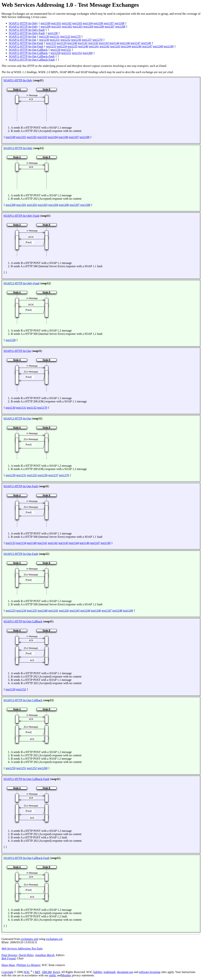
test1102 (67, 23)
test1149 (146, 43)
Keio (56, 972)
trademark (110, 972)
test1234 (62, 46)
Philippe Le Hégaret (28, 965)
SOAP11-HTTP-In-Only (23, 23)
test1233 (51, 46)
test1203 (78, 27)
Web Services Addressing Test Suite (22, 949)
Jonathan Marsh (45, 955)
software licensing (150, 972)
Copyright (7, 972)
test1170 (76, 36)
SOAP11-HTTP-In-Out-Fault (26, 43)
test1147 (136, 43)
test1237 (87, 40)
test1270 (98, 40)
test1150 (56, 50)
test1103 (77, 23)
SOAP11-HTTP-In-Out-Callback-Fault (32, 56)
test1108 (120, 23)
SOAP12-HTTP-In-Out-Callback (28, 53)
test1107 (109, 23)
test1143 (104, 43)
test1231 (55, 40)
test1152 (66, 50)
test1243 (115, 46)
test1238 (53, 33)
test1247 (147, 46)
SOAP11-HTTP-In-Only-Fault (27, 30)
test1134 (62, 43)
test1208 (120, 27)
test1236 (76, 40)
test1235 (73, 46)
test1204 (88, 27)
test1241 (94, 46)
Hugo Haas (8, 965)
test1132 (65, 36)
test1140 (72, 43)
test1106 (98, 23)
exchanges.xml (30, 939)
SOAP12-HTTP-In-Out (23, 40)
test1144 (114, 43)
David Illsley (26, 955)
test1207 (110, 27)
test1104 (88, 23)
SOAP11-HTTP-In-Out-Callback (28, 50)
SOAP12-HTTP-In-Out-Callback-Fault (32, 60)
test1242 (104, 46)
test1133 (51, 43)
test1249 (169, 46)
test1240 (83, 46)
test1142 (93, 43)
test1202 (67, 27)
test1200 (46, 27)
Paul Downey (9, 955)
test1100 (45, 23)
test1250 (56, 53)
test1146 (125, 43)
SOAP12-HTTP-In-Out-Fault (26, 46)
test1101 (56, 23)
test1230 (44, 40)
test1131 (55, 36)
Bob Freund (8, 958)
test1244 (126, 46)
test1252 (77, 53)
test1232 (65, 40)
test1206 (99, 27)
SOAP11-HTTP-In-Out (23, 36)
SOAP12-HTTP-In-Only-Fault (27, 33)
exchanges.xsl (54, 939)
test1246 (137, 46)
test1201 (56, 27)
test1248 (158, 46)
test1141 (83, 43)
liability (98, 972)
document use (125, 972)
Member (66, 975)
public (53, 975)
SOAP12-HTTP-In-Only (23, 27)
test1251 (66, 53)
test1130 (44, 36)
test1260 (88, 53)
